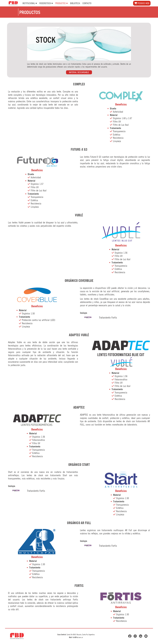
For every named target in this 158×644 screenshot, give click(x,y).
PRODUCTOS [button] (62, 3)
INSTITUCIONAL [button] (30, 3)
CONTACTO (87, 3)
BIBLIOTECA (75, 3)
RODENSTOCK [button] (46, 3)
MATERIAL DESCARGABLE (79, 72)
